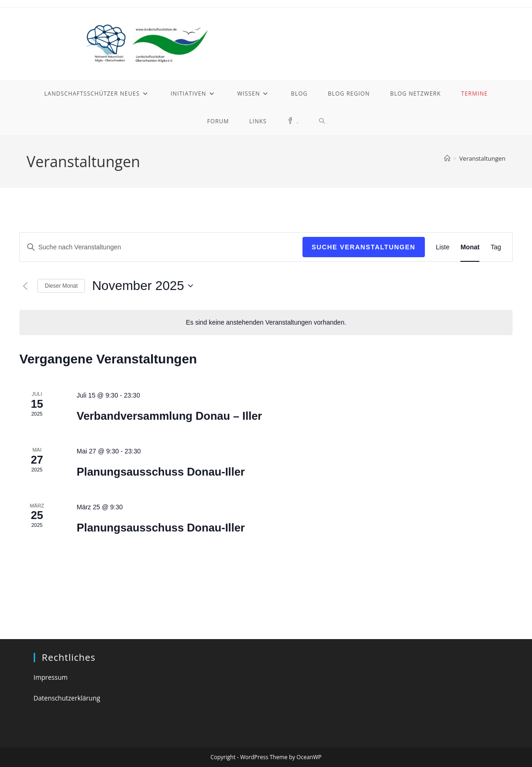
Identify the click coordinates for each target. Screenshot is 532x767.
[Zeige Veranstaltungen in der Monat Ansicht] (470, 247)
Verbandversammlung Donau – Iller (169, 416)
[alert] (266, 323)
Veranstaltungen (483, 158)
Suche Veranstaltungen (364, 247)
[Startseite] (447, 158)
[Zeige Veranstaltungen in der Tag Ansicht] (496, 247)
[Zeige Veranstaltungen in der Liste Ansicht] (443, 247)
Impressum (51, 677)
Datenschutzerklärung (67, 698)
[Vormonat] (25, 286)
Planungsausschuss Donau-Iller (161, 472)
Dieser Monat (61, 286)
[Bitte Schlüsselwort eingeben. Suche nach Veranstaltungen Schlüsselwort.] (161, 247)
